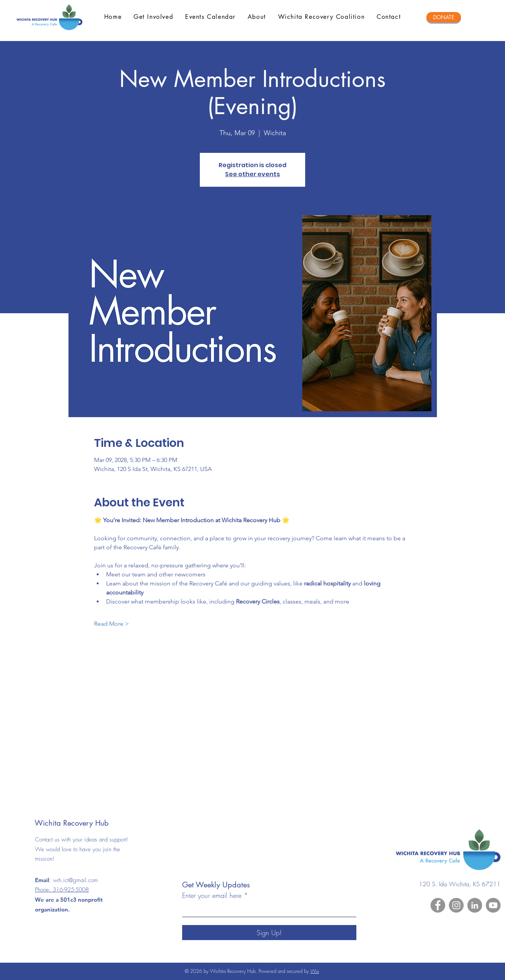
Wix (315, 971)
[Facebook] (438, 905)
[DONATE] (444, 17)
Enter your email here (212, 895)
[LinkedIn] (475, 905)
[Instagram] (456, 905)
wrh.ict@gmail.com (75, 880)
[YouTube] (493, 905)
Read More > (112, 624)
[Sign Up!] (269, 933)
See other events (252, 174)
